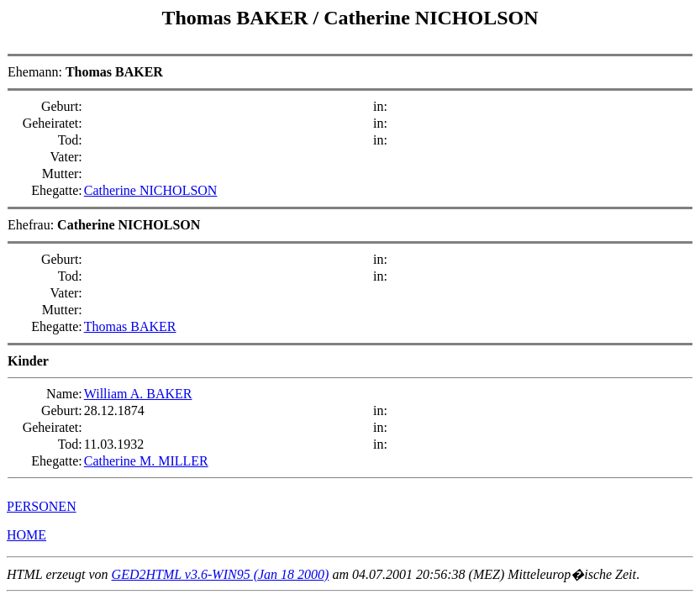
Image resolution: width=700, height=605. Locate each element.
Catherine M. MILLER (146, 461)
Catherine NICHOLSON (431, 18)
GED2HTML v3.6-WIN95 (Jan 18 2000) (221, 574)
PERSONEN (42, 506)
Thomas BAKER (237, 18)
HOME (26, 535)
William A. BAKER (138, 394)
